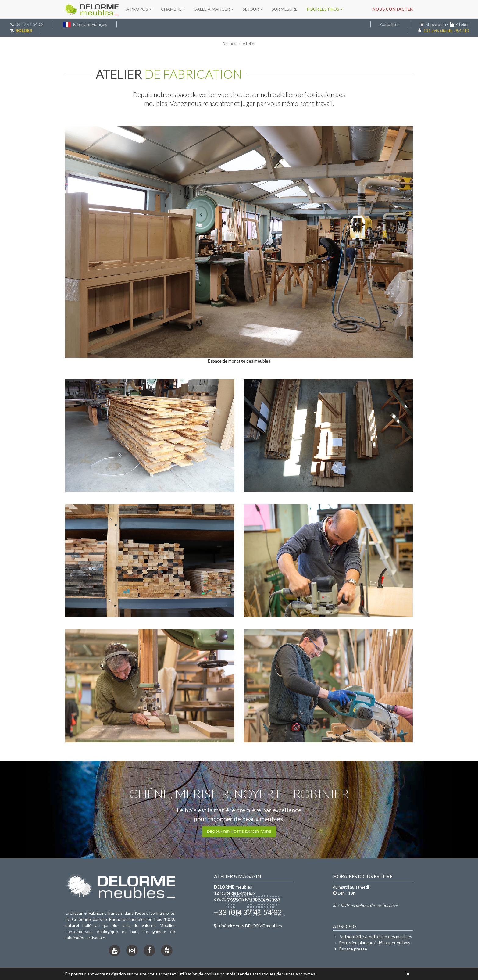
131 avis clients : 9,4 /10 (443, 30)
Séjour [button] (253, 9)
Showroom (436, 24)
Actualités (390, 24)
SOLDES (24, 30)
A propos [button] (139, 9)
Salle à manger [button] (214, 9)
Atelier (462, 24)
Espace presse (350, 949)
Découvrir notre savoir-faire (239, 831)
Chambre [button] (173, 9)
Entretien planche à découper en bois (372, 943)
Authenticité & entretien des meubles (373, 937)
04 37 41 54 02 (30, 24)
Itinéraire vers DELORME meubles (248, 926)
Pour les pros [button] (325, 9)
